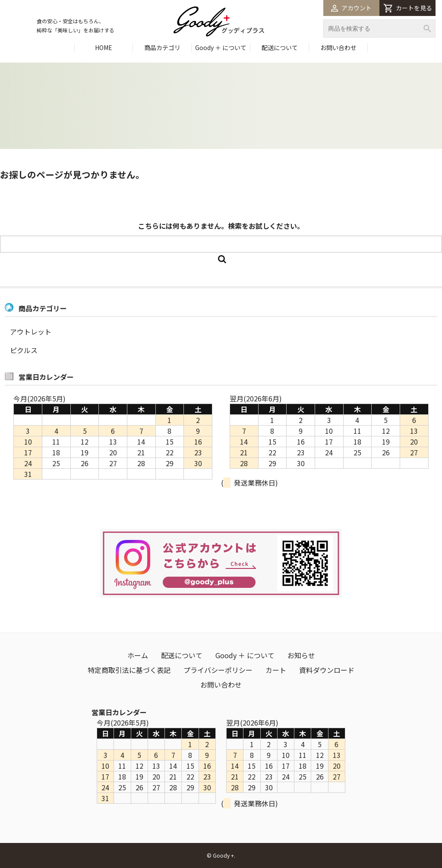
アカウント (351, 8)
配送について (280, 47)
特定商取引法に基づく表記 (129, 670)
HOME (104, 47)
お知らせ (301, 655)
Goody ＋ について (221, 47)
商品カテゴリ (162, 47)
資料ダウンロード (327, 670)
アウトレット (31, 331)
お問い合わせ (338, 47)
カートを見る (408, 8)
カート (276, 670)
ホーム (138, 655)
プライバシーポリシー (218, 670)
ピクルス (24, 350)
